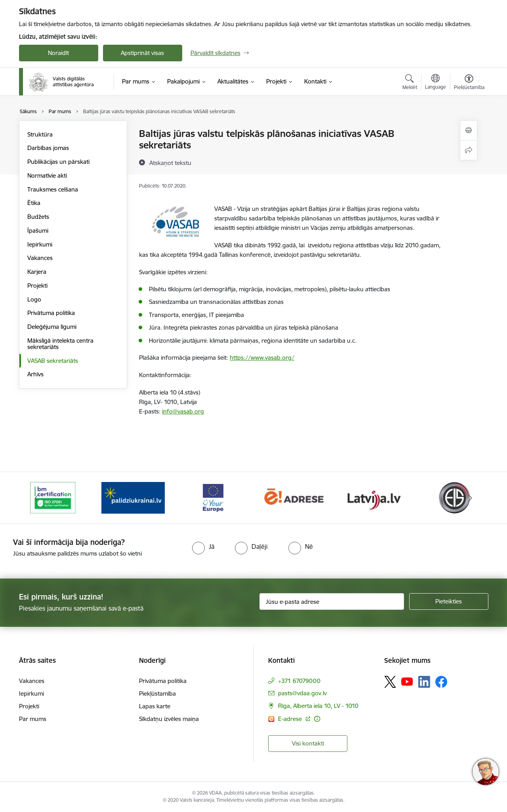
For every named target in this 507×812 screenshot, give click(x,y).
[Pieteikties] (449, 601)
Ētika (34, 203)
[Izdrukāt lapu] (469, 130)
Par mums (33, 719)
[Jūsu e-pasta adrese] (332, 601)
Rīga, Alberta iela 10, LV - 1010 (318, 706)
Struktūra (40, 134)
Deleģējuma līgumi (52, 327)
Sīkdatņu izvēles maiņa (169, 719)
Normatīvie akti (47, 175)
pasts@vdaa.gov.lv (302, 693)
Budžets (38, 217)
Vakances (40, 258)
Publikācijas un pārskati (58, 162)
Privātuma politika (51, 313)
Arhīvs (35, 374)
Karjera (37, 272)
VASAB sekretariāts (53, 361)
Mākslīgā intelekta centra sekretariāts (60, 344)
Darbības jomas (48, 148)
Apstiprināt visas (142, 53)
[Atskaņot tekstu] (170, 163)
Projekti (37, 286)
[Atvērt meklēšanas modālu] (410, 83)
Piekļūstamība (157, 693)
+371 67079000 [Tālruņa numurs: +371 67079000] (299, 681)
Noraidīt (58, 53)
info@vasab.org (183, 411)
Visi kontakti (308, 743)
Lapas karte (155, 706)
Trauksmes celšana (53, 189)
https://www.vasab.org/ (262, 358)
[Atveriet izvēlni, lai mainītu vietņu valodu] (436, 83)
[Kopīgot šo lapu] (469, 150)
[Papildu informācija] (317, 719)
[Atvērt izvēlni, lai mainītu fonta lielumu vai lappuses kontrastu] (469, 83)
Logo (34, 299)
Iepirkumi (40, 244)
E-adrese (291, 719)
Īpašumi (38, 231)
